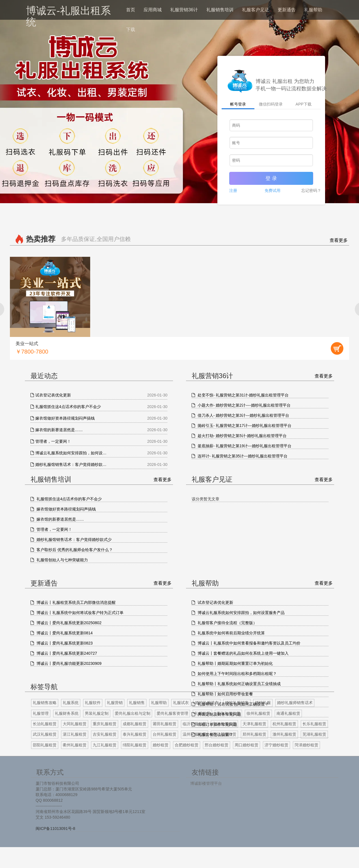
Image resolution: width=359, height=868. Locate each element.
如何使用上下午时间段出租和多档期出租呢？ (234, 674)
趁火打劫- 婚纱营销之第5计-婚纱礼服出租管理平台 (239, 436)
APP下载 (304, 104)
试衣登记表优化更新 (212, 602)
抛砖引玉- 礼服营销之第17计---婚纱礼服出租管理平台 (242, 426)
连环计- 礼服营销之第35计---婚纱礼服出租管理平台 (240, 456)
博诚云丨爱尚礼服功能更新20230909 (66, 663)
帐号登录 (238, 104)
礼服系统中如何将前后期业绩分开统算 (228, 633)
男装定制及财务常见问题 (216, 714)
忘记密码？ (312, 190)
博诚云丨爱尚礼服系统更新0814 (62, 633)
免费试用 (273, 190)
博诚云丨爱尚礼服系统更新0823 (62, 643)
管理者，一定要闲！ (51, 529)
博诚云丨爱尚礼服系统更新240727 (64, 653)
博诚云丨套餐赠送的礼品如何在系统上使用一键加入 (240, 653)
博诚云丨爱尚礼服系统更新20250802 (66, 623)
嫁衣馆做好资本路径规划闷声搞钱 (63, 509)
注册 (234, 190)
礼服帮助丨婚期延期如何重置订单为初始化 (232, 663)
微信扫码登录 (271, 104)
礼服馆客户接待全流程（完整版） (224, 623)
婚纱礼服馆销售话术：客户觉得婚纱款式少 (71, 540)
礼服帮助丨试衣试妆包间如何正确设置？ (230, 704)
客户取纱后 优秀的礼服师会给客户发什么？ (72, 550)
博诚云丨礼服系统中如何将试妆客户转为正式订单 (77, 613)
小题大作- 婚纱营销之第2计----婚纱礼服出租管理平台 (241, 405)
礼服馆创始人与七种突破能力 (59, 560)
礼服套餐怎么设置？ (212, 735)
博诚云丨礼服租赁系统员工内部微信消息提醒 (73, 602)
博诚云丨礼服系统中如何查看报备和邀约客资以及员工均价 (246, 643)
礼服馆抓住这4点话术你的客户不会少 (66, 499)
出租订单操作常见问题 (214, 724)
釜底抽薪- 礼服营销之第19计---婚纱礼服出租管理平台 (242, 446)
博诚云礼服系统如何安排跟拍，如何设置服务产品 (238, 613)
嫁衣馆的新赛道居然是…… (57, 519)
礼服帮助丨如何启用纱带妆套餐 (222, 694)
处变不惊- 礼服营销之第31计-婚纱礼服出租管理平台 (240, 395)
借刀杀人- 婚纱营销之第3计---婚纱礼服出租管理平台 (240, 415)
